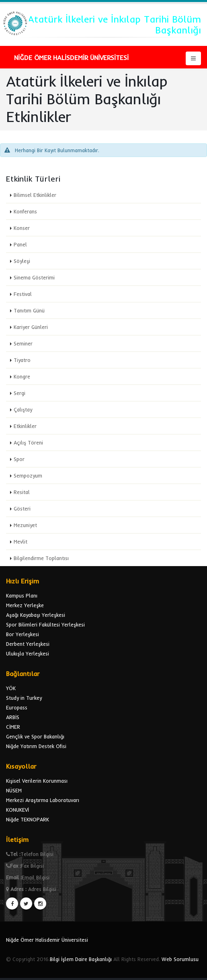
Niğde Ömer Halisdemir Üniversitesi (47, 940)
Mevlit (20, 542)
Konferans (25, 211)
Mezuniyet (25, 525)
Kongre (22, 376)
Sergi (19, 393)
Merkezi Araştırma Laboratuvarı (43, 800)
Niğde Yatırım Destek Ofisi (36, 746)
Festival (23, 294)
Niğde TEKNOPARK (28, 819)
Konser (22, 228)
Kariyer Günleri (31, 327)
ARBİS (13, 717)
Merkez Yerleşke (25, 605)
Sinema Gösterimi (34, 277)
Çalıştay (23, 409)
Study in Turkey (24, 698)
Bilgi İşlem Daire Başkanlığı (81, 959)
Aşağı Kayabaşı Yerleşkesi (36, 615)
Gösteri (22, 509)
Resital (22, 492)
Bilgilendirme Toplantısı (41, 558)
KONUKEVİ (17, 810)
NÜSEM (14, 790)
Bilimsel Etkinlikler (35, 195)
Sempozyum (28, 476)
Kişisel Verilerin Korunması (37, 781)
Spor (19, 459)
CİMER (13, 727)
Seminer (23, 343)
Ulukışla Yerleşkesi (28, 653)
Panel (20, 244)
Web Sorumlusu (180, 959)
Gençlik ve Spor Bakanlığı (35, 736)
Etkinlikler (25, 426)
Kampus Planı (22, 595)
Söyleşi (22, 261)
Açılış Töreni (28, 442)
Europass (17, 707)
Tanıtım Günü (29, 310)
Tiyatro (22, 360)
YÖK (11, 688)
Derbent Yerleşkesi (28, 644)
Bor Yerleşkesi (23, 634)
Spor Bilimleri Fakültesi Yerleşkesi (45, 624)
